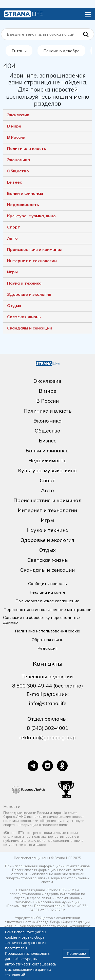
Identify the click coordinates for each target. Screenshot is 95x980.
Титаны (19, 51)
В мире (14, 126)
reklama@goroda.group (48, 737)
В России (16, 137)
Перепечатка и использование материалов (48, 610)
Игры (12, 272)
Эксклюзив (18, 115)
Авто (12, 238)
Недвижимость (23, 205)
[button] (88, 14)
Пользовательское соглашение (47, 601)
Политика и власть (27, 148)
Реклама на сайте (48, 592)
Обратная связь (48, 640)
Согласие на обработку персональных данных (42, 620)
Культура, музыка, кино (31, 216)
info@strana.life (48, 703)
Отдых (14, 306)
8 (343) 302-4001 (48, 728)
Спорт (14, 227)
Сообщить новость (47, 584)
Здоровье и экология (29, 294)
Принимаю (76, 953)
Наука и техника (24, 283)
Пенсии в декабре (61, 51)
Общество (18, 171)
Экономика (18, 160)
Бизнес (14, 182)
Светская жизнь (24, 317)
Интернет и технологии (32, 261)
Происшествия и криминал (35, 249)
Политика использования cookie (48, 631)
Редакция (48, 648)
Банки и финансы (25, 193)
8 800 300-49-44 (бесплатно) (48, 686)
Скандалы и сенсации (30, 328)
